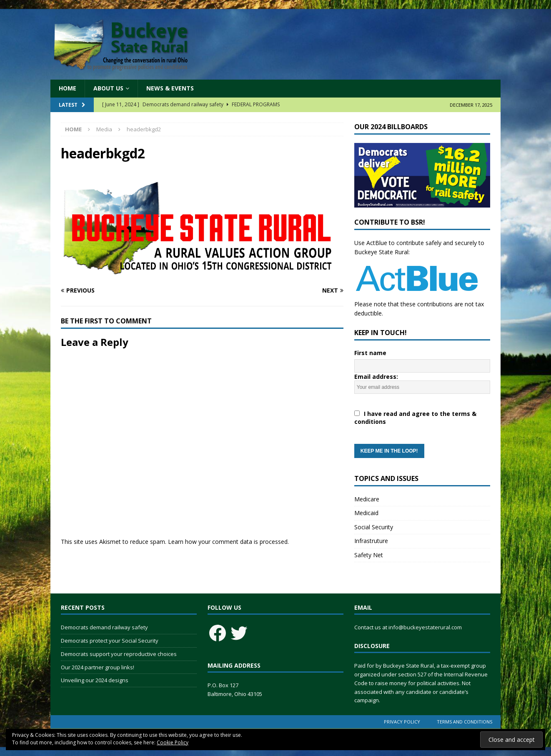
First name (370, 353)
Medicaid (366, 513)
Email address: (422, 415)
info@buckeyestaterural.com (425, 627)
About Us (108, 88)
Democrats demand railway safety (104, 627)
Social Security (374, 527)
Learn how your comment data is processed (228, 542)
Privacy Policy (402, 722)
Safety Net (369, 555)
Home (68, 88)
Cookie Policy (173, 742)
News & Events (170, 88)
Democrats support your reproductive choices (119, 654)
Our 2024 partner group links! (98, 667)
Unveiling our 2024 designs (95, 680)
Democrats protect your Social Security (110, 641)
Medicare (367, 499)
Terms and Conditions (465, 722)
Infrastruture (371, 541)
